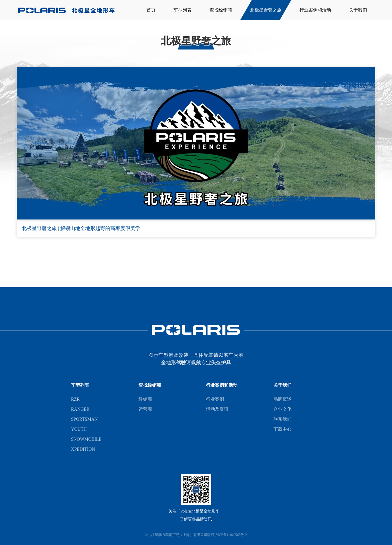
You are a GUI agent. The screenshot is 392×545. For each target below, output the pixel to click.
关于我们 (358, 10)
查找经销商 (221, 10)
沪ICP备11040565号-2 (231, 535)
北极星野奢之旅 (266, 10)
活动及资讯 (217, 409)
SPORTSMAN (84, 419)
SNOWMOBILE (86, 439)
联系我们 (282, 419)
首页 (151, 10)
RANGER (80, 409)
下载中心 (282, 429)
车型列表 (182, 10)
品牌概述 (282, 399)
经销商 (145, 399)
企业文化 (282, 409)
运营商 (145, 409)
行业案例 (215, 399)
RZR (75, 399)
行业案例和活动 (315, 10)
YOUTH (79, 429)
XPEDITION (83, 449)
